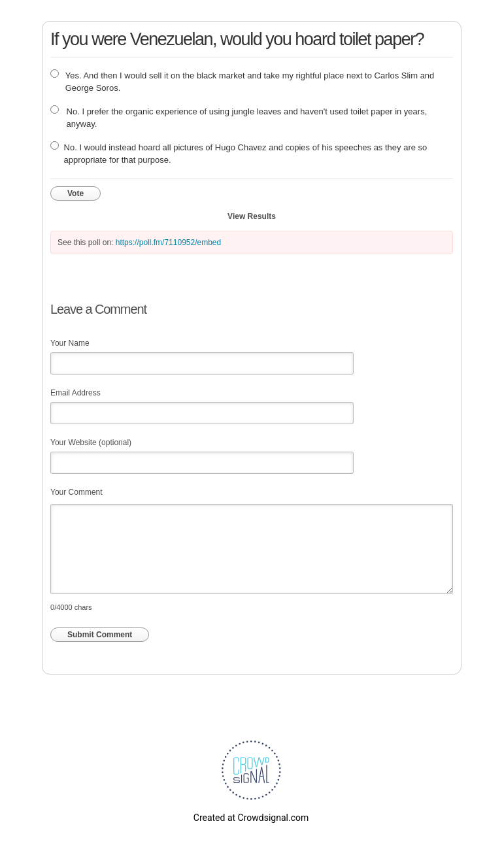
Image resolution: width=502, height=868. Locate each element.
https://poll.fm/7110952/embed (168, 242)
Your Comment (76, 492)
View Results (252, 216)
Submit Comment (100, 635)
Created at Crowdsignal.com (251, 818)
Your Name (70, 343)
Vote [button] (75, 193)
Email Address (75, 393)
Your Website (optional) (91, 442)
